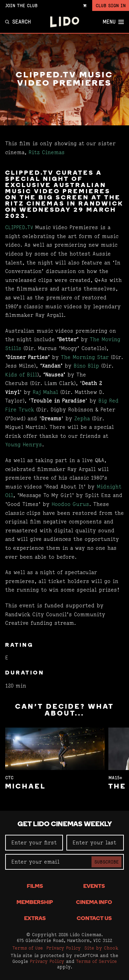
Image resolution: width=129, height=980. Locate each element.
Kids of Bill (21, 375)
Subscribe (106, 862)
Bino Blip (86, 366)
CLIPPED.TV (19, 227)
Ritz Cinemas (47, 152)
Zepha (83, 418)
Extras (35, 919)
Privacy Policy (64, 948)
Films (35, 886)
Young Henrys (24, 444)
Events (94, 886)
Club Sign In (111, 5)
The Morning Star (85, 357)
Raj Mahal (45, 392)
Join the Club (21, 5)
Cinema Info (94, 903)
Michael (26, 787)
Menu (113, 22)
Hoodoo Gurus (70, 504)
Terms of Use (28, 948)
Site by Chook (101, 948)
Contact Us (94, 919)
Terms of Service (96, 961)
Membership (35, 903)
